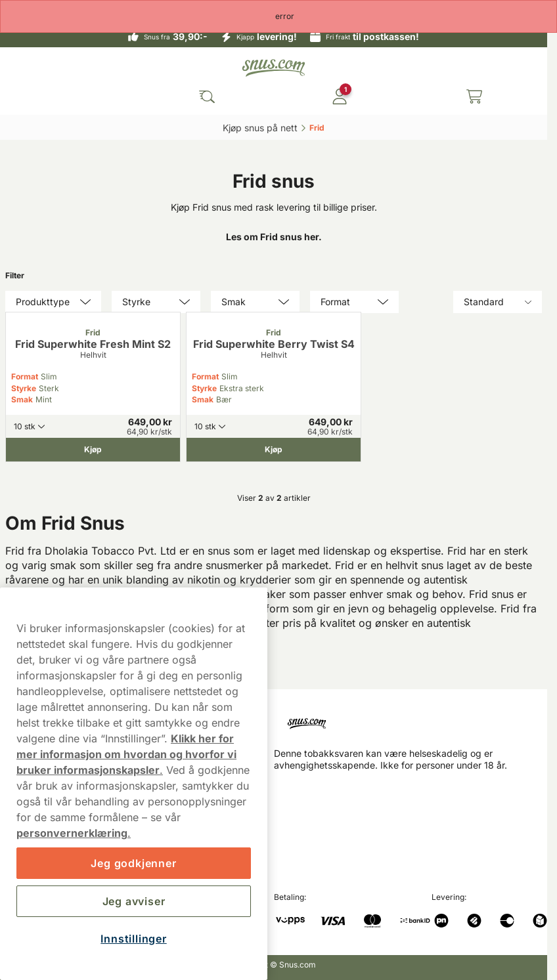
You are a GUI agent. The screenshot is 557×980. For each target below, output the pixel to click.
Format (25, 376)
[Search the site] (207, 96)
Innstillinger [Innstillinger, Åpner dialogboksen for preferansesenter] (133, 939)
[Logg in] (340, 96)
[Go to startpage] (274, 68)
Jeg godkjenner (133, 863)
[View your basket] (474, 96)
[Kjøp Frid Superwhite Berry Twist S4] (274, 450)
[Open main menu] (20, 96)
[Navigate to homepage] (411, 718)
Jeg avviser (134, 901)
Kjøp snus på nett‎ (260, 128)
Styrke (24, 388)
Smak (22, 399)
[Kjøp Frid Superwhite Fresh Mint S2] (93, 450)
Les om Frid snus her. (274, 237)
